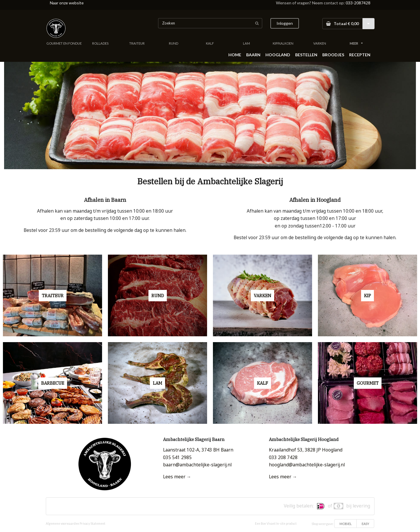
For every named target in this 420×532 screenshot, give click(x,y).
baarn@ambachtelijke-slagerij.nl (197, 465)
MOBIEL (346, 524)
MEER (356, 43)
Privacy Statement (92, 524)
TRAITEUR (137, 43)
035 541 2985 (177, 457)
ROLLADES (100, 43)
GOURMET (368, 383)
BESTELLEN (306, 55)
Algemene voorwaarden (62, 524)
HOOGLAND (278, 55)
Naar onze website (67, 3)
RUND (174, 43)
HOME (235, 55)
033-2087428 (358, 3)
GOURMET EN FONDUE (64, 43)
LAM (246, 43)
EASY (365, 524)
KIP (367, 296)
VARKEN (320, 43)
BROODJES (333, 55)
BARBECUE (53, 383)
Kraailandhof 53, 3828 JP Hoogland (306, 450)
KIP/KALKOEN (283, 43)
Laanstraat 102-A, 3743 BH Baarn (198, 450)
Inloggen (285, 23)
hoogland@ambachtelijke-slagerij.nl (307, 465)
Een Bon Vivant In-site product (276, 524)
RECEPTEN (360, 55)
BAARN (253, 55)
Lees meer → (177, 477)
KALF (210, 43)
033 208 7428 (283, 457)
